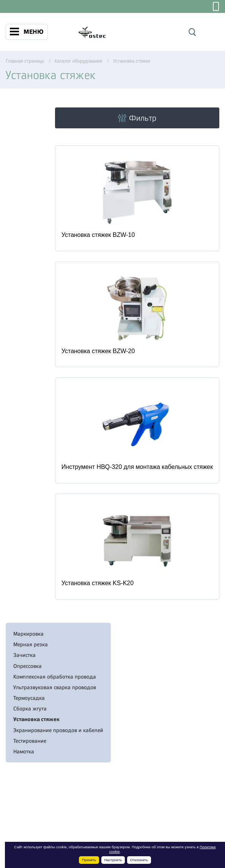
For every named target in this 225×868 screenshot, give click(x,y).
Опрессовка (28, 666)
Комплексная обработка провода (55, 677)
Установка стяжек (36, 719)
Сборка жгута (30, 709)
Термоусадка (29, 698)
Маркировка (28, 634)
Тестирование (30, 741)
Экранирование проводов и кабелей (58, 730)
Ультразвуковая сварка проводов (55, 687)
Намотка (24, 751)
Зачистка (24, 655)
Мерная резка (31, 644)
